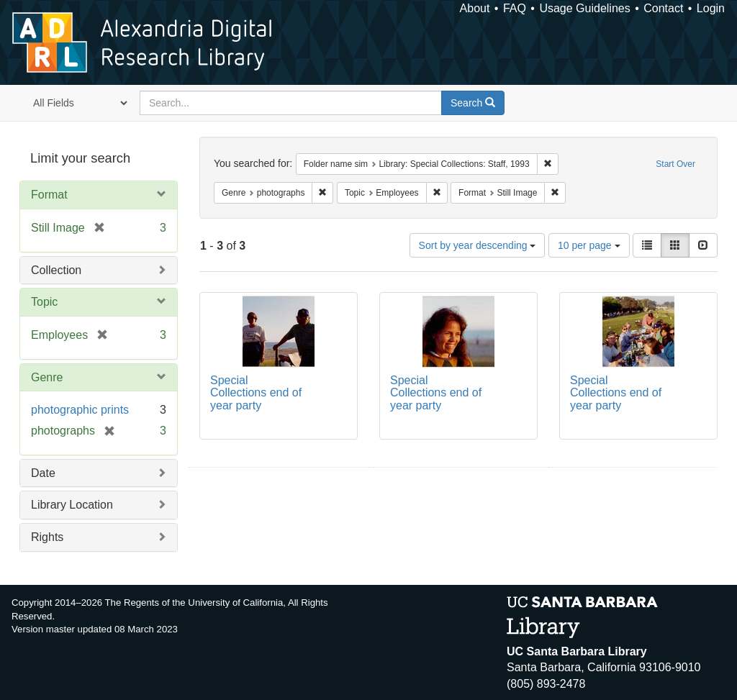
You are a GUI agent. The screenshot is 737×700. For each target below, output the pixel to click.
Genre (47, 377)
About (475, 8)
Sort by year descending (478, 245)
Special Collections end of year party (256, 393)
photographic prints (80, 410)
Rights (47, 537)
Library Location (72, 505)
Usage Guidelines (584, 8)
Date (43, 473)
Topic (44, 302)
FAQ (515, 8)
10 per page (589, 245)
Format (49, 195)
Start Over (675, 164)
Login (711, 8)
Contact (663, 8)
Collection (56, 270)
